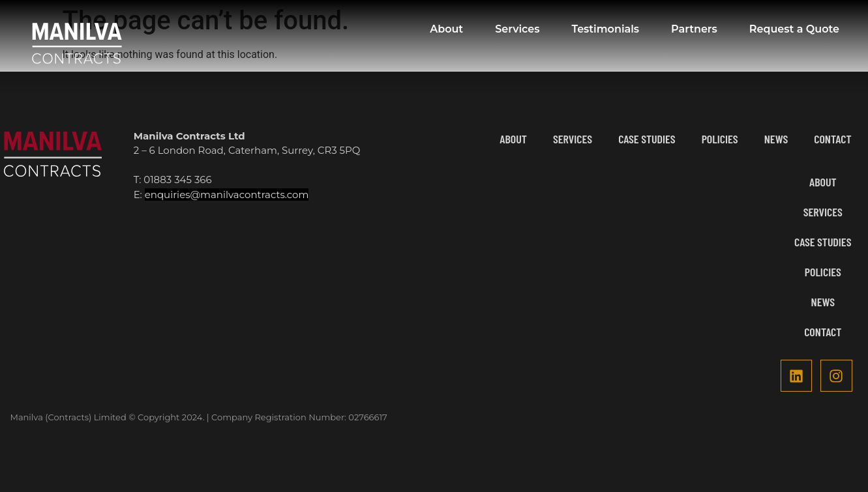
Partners (694, 29)
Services (517, 29)
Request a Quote (794, 29)
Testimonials (605, 29)
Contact (832, 139)
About (446, 29)
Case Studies (647, 139)
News (776, 139)
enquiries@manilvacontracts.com (227, 195)
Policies (720, 139)
